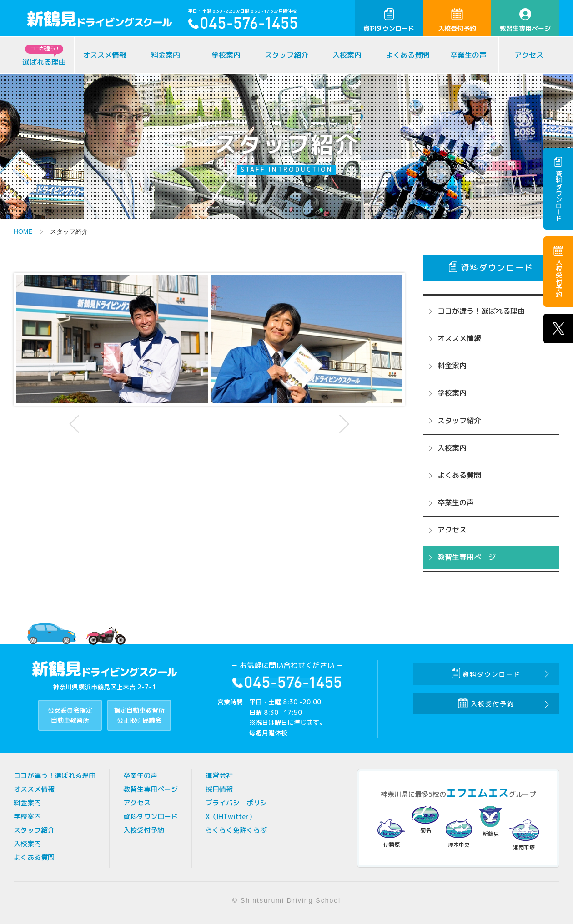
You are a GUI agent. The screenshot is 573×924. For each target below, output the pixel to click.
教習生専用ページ (525, 20)
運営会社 (219, 776)
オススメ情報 (105, 55)
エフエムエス (477, 793)
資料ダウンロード (389, 20)
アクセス (529, 55)
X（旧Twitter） (231, 816)
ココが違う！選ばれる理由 (481, 311)
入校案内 (347, 55)
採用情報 (219, 789)
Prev (75, 424)
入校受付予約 (457, 20)
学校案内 (226, 55)
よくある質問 (407, 55)
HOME (23, 231)
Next (343, 424)
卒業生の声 (468, 55)
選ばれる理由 (44, 56)
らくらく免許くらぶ (236, 830)
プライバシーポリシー (240, 803)
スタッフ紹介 (286, 55)
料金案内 (166, 55)
